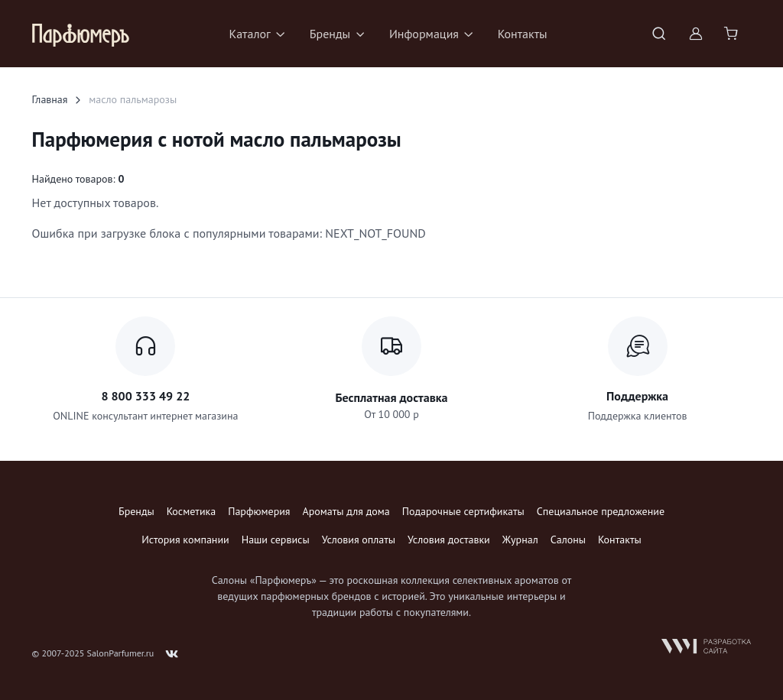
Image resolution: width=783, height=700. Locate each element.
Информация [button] (424, 34)
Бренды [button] (330, 34)
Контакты (523, 34)
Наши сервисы (276, 540)
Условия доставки (449, 540)
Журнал (520, 540)
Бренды (136, 511)
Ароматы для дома (346, 511)
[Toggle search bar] (659, 34)
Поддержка (637, 396)
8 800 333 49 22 (145, 396)
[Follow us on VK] (172, 654)
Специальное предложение (601, 511)
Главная (50, 99)
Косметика (191, 511)
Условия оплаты (359, 540)
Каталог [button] (250, 34)
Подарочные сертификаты (463, 511)
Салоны (568, 540)
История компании (185, 540)
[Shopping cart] (733, 34)
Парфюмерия (259, 511)
